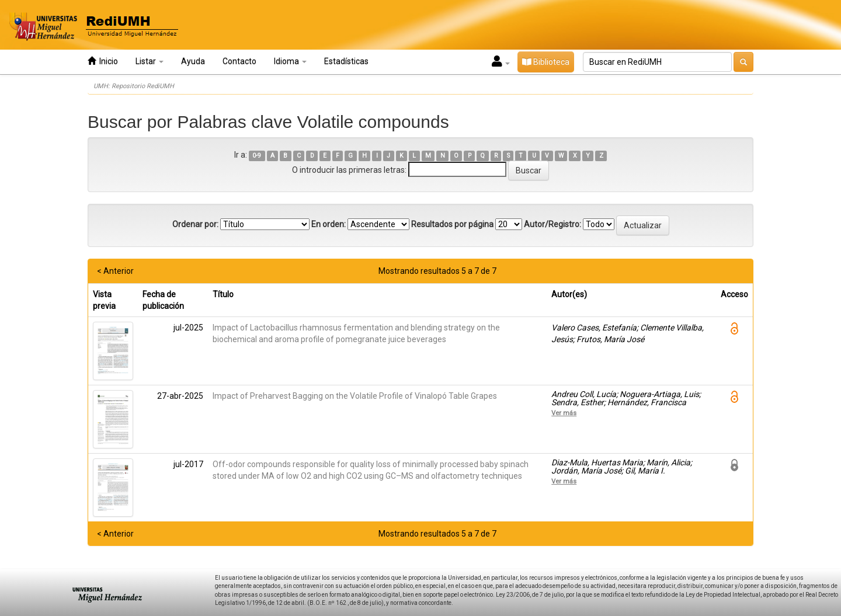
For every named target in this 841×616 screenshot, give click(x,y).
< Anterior (115, 271)
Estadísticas (346, 61)
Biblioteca (546, 62)
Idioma (290, 61)
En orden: (329, 224)
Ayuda (193, 61)
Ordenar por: (195, 224)
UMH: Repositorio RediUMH (134, 86)
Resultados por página (452, 224)
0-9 (257, 156)
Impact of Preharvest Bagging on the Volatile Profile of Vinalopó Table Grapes (355, 396)
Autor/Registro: (552, 224)
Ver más (564, 413)
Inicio (103, 61)
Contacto (239, 61)
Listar (150, 61)
